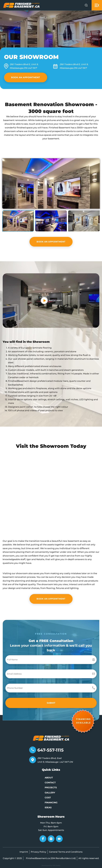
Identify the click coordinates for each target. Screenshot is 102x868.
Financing (51, 803)
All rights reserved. (89, 858)
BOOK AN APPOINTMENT (51, 599)
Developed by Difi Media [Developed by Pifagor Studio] (51, 865)
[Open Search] (86, 5)
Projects (51, 788)
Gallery (50, 793)
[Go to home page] (51, 738)
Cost (48, 798)
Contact (50, 783)
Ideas (48, 808)
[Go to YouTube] (59, 839)
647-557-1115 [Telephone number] (50, 750)
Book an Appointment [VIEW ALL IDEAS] (26, 77)
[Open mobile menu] (97, 5)
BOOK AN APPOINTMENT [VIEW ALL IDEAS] (51, 242)
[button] (51, 183)
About (49, 778)
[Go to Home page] (21, 5)
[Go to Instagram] (51, 839)
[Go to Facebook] (43, 839)
